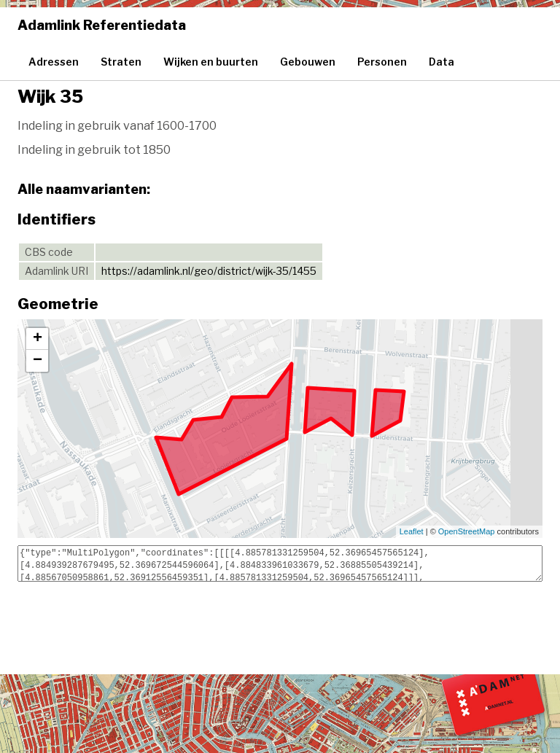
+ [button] (38, 339)
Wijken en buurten (211, 62)
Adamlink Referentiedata (102, 25)
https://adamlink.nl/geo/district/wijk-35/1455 (209, 271)
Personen (382, 62)
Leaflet (412, 531)
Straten (121, 62)
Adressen (54, 62)
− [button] (38, 361)
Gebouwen (308, 62)
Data (442, 62)
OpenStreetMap (467, 531)
